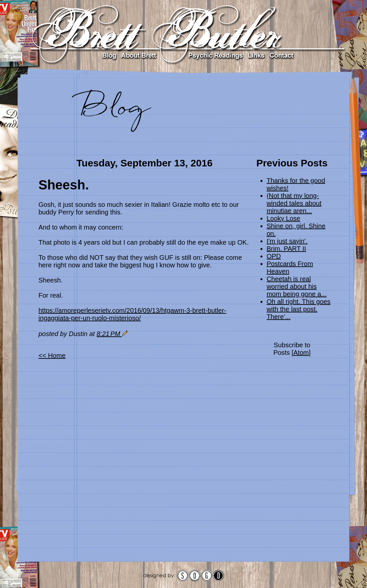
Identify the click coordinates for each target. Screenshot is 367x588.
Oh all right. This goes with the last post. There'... (299, 309)
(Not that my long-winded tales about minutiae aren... (294, 203)
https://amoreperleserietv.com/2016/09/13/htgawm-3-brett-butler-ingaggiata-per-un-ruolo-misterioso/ (132, 314)
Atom (301, 353)
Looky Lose (283, 218)
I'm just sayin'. (287, 241)
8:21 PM (109, 334)
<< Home (52, 355)
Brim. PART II (286, 249)
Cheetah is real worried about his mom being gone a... (297, 286)
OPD (274, 256)
